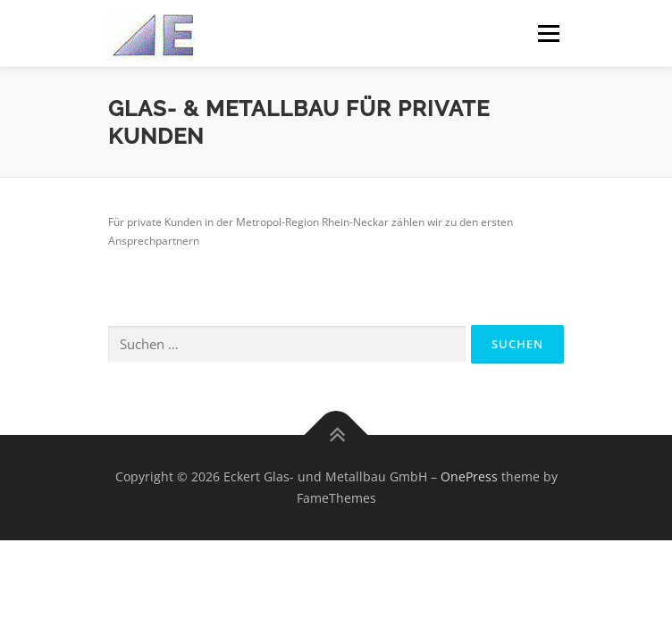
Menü (547, 33)
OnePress (469, 476)
